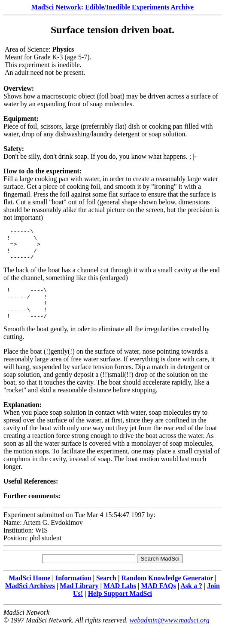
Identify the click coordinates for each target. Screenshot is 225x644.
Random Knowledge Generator (167, 591)
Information (73, 591)
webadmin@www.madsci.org (169, 633)
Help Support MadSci (120, 606)
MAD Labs (120, 599)
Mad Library (79, 599)
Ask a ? (191, 599)
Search (106, 591)
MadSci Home (29, 591)
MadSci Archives (30, 599)
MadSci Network (56, 7)
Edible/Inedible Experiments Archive (139, 7)
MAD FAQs (159, 599)
